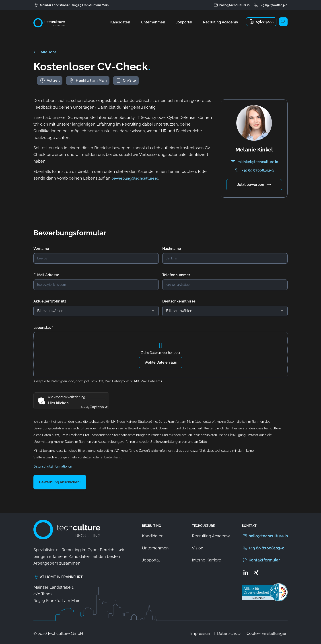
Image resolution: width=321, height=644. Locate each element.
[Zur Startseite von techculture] (49, 23)
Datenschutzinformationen (53, 466)
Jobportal (184, 22)
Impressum (201, 633)
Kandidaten (120, 22)
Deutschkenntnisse (179, 301)
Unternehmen (153, 22)
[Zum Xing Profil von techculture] (256, 572)
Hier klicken (58, 403)
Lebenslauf (43, 328)
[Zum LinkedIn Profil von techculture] (246, 572)
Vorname (41, 249)
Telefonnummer (176, 275)
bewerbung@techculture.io (135, 178)
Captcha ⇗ (94, 407)
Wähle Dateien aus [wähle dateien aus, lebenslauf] (161, 362)
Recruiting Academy (221, 22)
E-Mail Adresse (46, 275)
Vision (198, 548)
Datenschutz (229, 633)
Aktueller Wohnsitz (50, 301)
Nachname (172, 249)
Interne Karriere (207, 560)
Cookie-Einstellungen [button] (267, 633)
